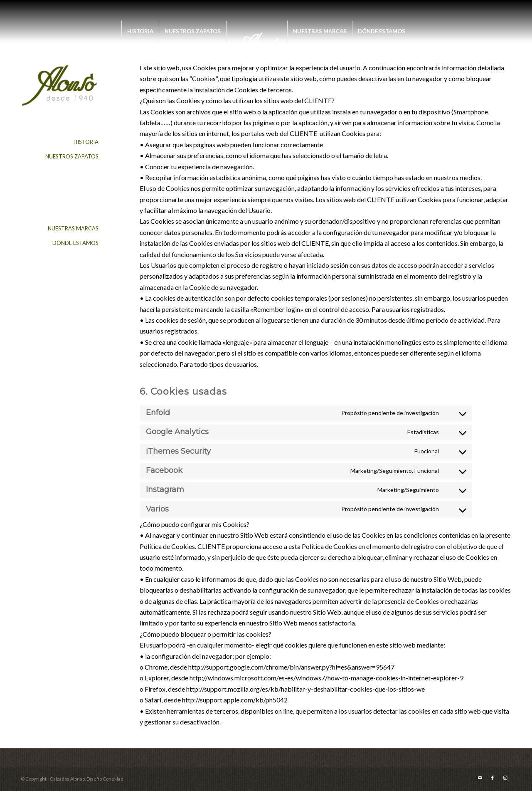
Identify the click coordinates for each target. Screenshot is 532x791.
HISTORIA (86, 142)
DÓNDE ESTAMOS (75, 243)
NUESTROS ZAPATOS (72, 156)
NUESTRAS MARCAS (73, 228)
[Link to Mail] (480, 778)
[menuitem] (140, 31)
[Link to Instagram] (505, 778)
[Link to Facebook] (493, 778)
